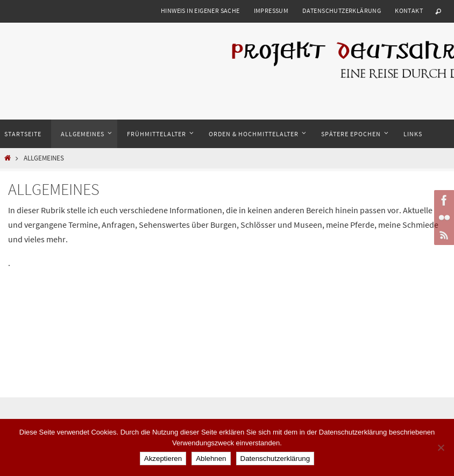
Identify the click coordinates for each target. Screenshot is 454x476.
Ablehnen (211, 458)
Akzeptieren (163, 458)
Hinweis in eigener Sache (200, 10)
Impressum (271, 10)
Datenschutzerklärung (342, 10)
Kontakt (409, 10)
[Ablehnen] (441, 447)
